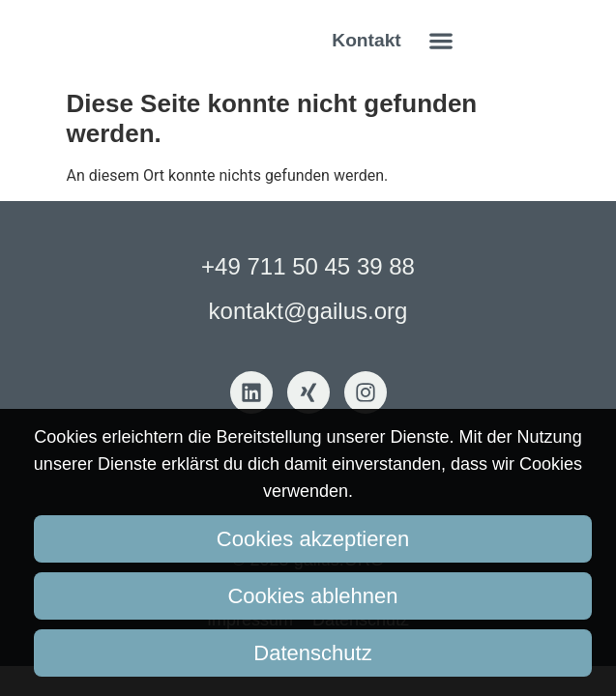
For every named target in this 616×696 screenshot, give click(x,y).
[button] (441, 40)
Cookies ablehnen (312, 596)
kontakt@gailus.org (308, 311)
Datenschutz (312, 653)
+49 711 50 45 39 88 (308, 266)
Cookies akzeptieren (313, 539)
